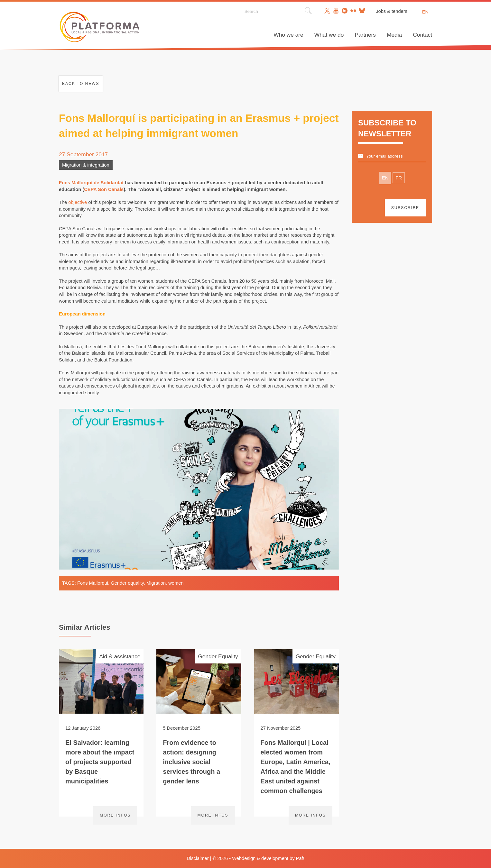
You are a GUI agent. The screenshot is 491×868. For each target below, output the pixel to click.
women (176, 583)
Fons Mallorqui (93, 583)
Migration (156, 583)
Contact (422, 35)
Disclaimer (198, 858)
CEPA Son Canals (104, 189)
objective (78, 202)
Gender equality (127, 583)
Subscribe (405, 208)
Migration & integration (86, 165)
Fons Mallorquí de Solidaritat (91, 183)
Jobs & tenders (392, 11)
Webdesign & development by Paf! (268, 858)
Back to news (81, 84)
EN (385, 178)
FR (399, 178)
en (425, 12)
